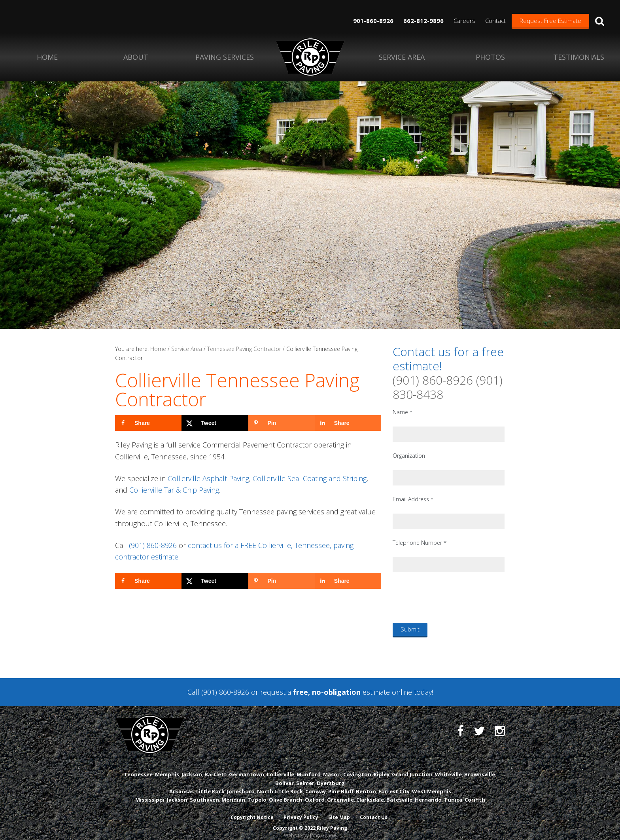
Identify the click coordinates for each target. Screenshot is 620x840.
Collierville (280, 766)
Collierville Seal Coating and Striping (310, 478)
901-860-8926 (373, 21)
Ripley (382, 766)
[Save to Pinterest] (282, 423)
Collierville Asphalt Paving (208, 478)
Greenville (340, 792)
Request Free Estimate (550, 21)
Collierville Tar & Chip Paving (174, 490)
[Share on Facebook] (148, 423)
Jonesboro (241, 783)
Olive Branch (286, 792)
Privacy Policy (301, 809)
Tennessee (138, 766)
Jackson (192, 766)
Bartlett (215, 766)
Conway (316, 783)
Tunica (453, 792)
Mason (332, 766)
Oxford (315, 792)
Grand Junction (412, 766)
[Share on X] (215, 423)
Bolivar (284, 775)
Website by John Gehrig (310, 828)
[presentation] (453, 597)
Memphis (167, 766)
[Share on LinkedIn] (348, 423)
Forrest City (394, 783)
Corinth (475, 792)
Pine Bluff (341, 783)
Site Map (339, 809)
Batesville (399, 792)
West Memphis (432, 783)
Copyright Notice (252, 809)
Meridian (233, 792)
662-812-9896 (423, 21)
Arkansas (181, 783)
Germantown (247, 766)
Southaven (204, 792)
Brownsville (480, 766)
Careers (464, 21)
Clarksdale (370, 792)
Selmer (305, 775)
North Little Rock (280, 783)
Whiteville (448, 766)
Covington (357, 766)
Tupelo (257, 792)
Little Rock (210, 783)
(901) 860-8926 (153, 545)
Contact (495, 21)
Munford (309, 766)
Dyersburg (331, 775)
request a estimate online (336, 692)
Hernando (428, 792)
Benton (366, 783)
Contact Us (374, 809)
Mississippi (150, 792)
